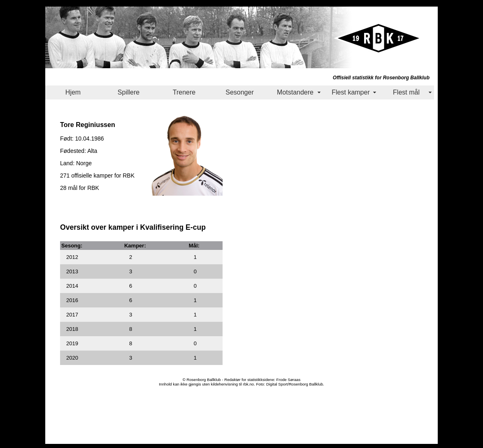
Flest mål (406, 92)
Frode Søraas (289, 380)
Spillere (129, 92)
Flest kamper (351, 92)
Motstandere (295, 92)
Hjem (73, 92)
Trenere (184, 92)
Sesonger (240, 92)
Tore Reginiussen (88, 125)
